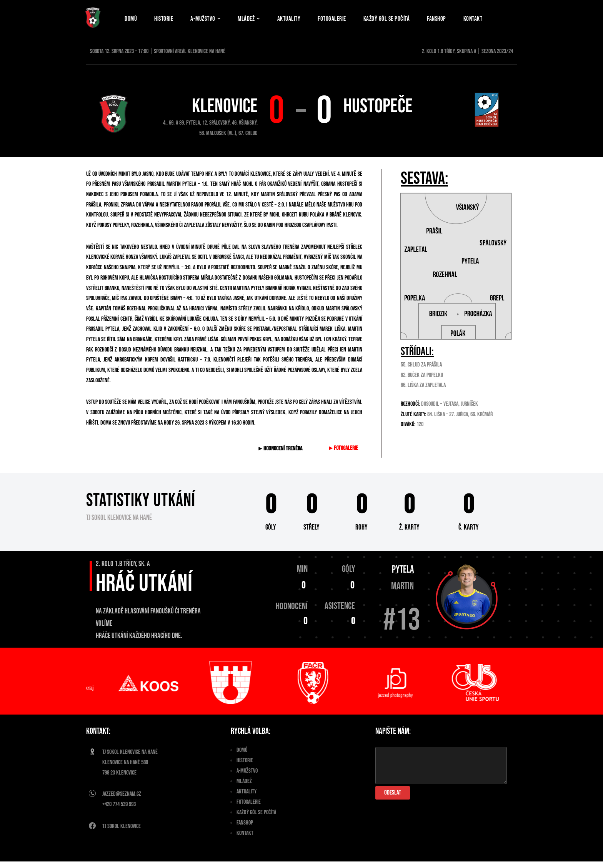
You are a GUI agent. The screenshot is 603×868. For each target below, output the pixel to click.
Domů (131, 18)
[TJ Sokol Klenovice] (93, 17)
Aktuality (294, 18)
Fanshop (446, 18)
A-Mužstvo (247, 778)
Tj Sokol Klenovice (122, 833)
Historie (165, 18)
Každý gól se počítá (394, 18)
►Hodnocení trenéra (281, 454)
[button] (222, 19)
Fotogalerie (338, 18)
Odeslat (393, 799)
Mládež (244, 788)
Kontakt (483, 18)
